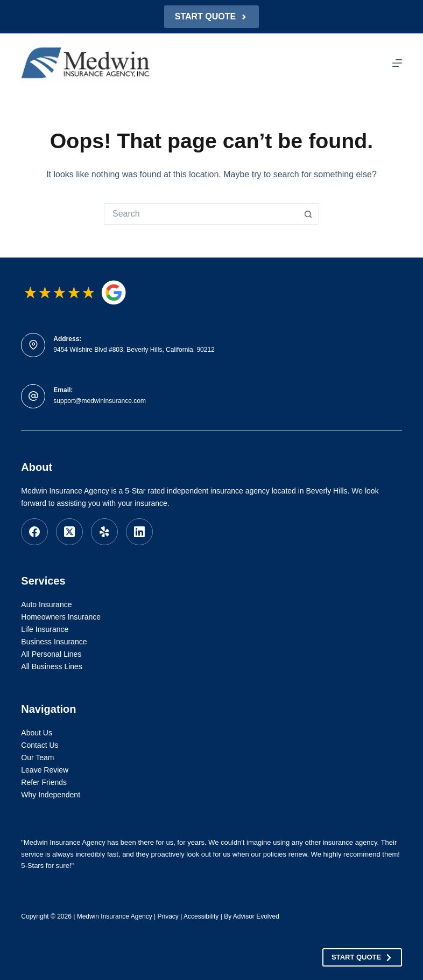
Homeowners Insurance (61, 617)
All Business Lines (52, 666)
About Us (37, 733)
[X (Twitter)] (69, 532)
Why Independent (51, 795)
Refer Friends (44, 782)
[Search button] (308, 214)
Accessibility (201, 916)
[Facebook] (34, 532)
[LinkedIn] (139, 532)
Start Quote (211, 16)
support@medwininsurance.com (100, 401)
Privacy (168, 916)
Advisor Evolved (256, 916)
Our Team (37, 757)
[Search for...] (201, 214)
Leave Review (45, 770)
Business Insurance (54, 642)
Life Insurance (45, 629)
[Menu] (397, 63)
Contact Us (40, 745)
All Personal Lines (51, 654)
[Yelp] (104, 532)
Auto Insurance (46, 604)
